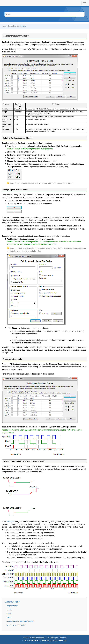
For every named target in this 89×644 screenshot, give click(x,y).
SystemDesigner (14, 26)
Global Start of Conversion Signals (20, 621)
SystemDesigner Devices (16, 625)
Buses (9, 618)
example (10, 522)
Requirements (12, 606)
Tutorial (9, 610)
